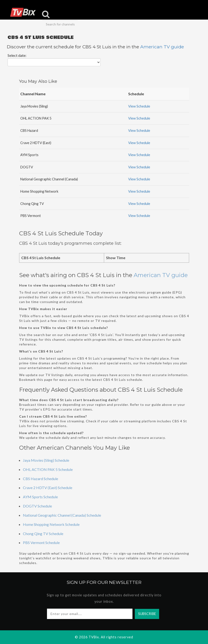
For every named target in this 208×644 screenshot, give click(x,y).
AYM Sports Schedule (40, 497)
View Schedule (139, 106)
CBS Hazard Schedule (40, 479)
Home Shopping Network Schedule (51, 524)
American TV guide (162, 47)
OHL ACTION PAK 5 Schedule (48, 469)
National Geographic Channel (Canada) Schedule (62, 515)
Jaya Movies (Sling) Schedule (46, 460)
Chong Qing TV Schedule (43, 534)
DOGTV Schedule (37, 506)
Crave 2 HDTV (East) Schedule (48, 488)
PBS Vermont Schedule (41, 542)
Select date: (17, 55)
